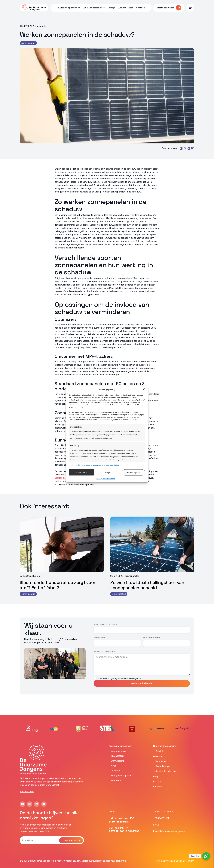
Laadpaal (116, 771)
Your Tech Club (118, 861)
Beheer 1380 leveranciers (82, 465)
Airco (114, 766)
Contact (157, 782)
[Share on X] (185, 149)
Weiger (108, 472)
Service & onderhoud (166, 771)
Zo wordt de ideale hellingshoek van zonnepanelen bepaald (147, 585)
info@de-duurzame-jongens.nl (169, 831)
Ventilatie (116, 780)
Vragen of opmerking (105, 651)
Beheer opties (134, 472)
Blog (156, 777)
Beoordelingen (163, 766)
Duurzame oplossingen (121, 746)
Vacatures (161, 761)
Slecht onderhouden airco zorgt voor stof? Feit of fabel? (58, 585)
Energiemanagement (122, 776)
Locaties (158, 786)
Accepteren (81, 472)
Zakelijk (159, 751)
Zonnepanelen (118, 751)
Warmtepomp (118, 761)
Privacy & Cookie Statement (180, 861)
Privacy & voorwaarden (106, 479)
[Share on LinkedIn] (181, 149)
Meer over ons (27, 792)
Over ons (158, 757)
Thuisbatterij (118, 756)
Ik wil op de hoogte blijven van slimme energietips (120, 679)
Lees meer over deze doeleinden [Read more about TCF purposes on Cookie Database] (106, 465)
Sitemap (161, 861)
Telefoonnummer (152, 638)
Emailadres (100, 638)
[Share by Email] (193, 149)
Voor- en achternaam (105, 624)
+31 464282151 (161, 818)
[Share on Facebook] (189, 149)
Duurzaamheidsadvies (165, 746)
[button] (144, 389)
